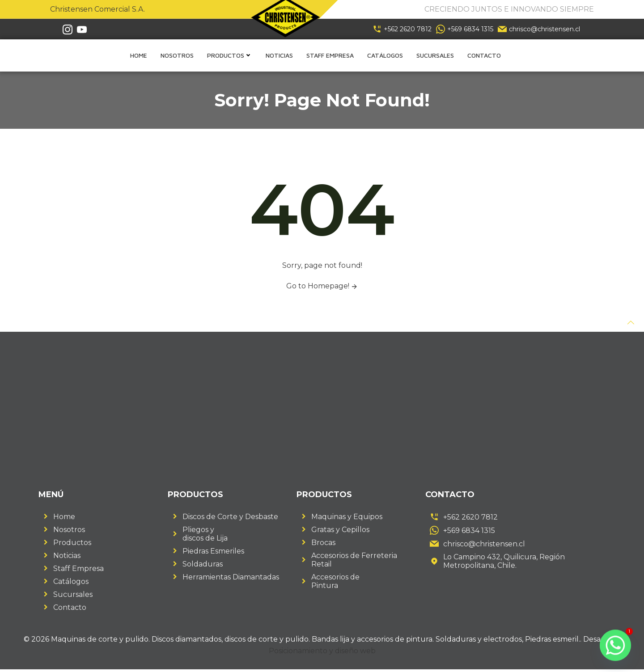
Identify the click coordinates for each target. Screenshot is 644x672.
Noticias (279, 56)
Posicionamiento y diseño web (322, 653)
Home (139, 56)
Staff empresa (330, 56)
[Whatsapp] (615, 645)
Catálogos (385, 56)
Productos (230, 56)
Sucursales (435, 56)
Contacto (484, 56)
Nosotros (177, 56)
